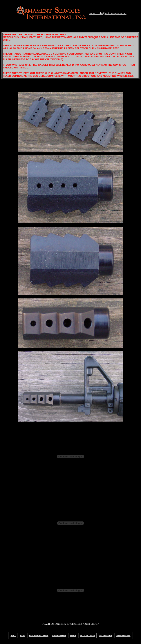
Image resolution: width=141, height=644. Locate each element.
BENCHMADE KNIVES (39, 636)
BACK (13, 636)
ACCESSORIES (105, 636)
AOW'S (73, 636)
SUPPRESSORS (59, 636)
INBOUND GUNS (123, 636)
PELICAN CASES (87, 636)
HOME (22, 636)
